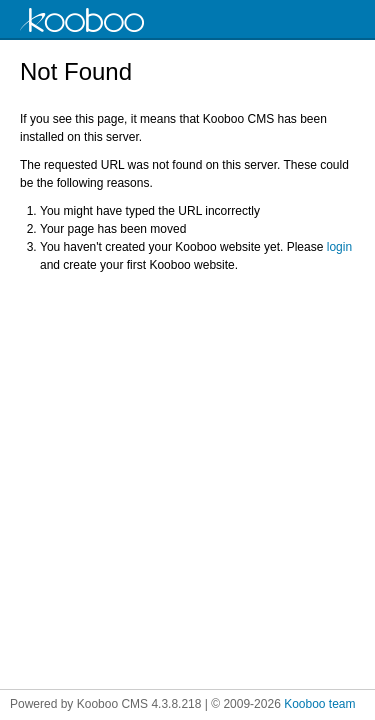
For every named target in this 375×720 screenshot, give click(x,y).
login (339, 247)
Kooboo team (319, 704)
